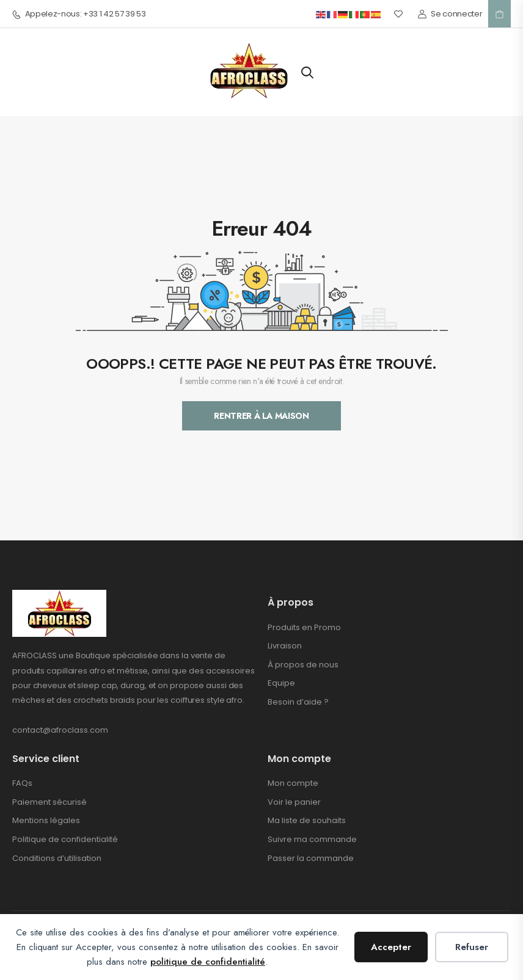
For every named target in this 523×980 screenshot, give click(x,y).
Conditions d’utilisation (57, 858)
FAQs (22, 783)
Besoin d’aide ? (298, 702)
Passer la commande (311, 858)
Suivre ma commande (312, 839)
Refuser (472, 947)
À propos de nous (303, 665)
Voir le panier (294, 802)
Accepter (391, 947)
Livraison (285, 646)
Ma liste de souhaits (307, 820)
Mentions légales (46, 820)
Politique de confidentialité (65, 839)
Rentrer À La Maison (261, 416)
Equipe (281, 683)
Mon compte (293, 783)
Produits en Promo (304, 627)
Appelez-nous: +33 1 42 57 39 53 (79, 14)
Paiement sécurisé (49, 802)
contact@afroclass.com (60, 730)
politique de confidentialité (208, 962)
